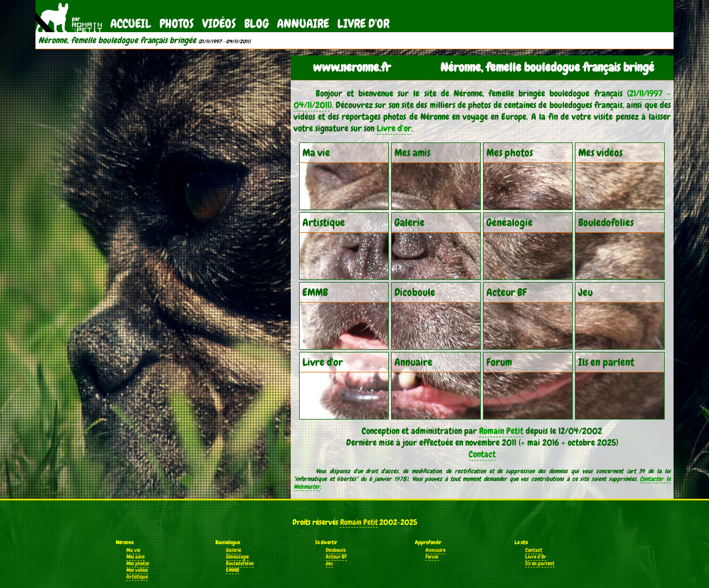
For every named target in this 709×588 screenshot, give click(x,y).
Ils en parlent (540, 564)
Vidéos (219, 24)
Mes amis (135, 557)
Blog (256, 24)
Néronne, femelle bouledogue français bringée (117, 40)
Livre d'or (394, 128)
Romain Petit (501, 431)
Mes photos (138, 564)
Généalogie (237, 557)
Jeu (329, 564)
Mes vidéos (137, 570)
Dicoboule (336, 550)
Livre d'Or (363, 24)
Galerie (233, 550)
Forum (432, 557)
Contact (482, 454)
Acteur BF (336, 557)
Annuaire (303, 24)
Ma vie (133, 550)
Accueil (131, 24)
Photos (177, 24)
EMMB (233, 570)
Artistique (137, 577)
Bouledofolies (240, 564)
